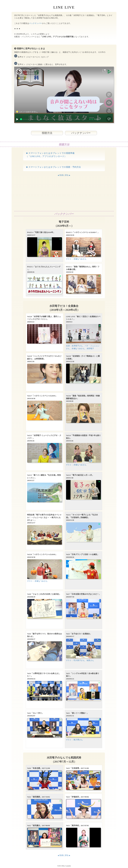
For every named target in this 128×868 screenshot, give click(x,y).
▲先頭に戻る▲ (64, 175)
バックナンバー (36, 23)
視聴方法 (47, 133)
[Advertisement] (64, 194)
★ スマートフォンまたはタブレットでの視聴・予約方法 (53, 167)
